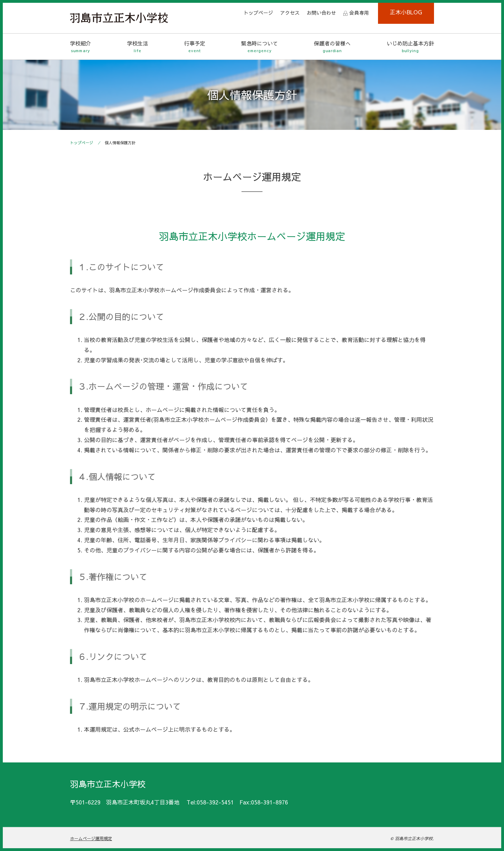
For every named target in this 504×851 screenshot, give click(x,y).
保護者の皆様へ (332, 47)
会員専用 (359, 13)
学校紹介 (80, 47)
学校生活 (138, 47)
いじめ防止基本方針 (410, 47)
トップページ (258, 13)
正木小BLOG (406, 12)
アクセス (290, 13)
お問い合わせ (321, 13)
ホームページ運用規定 (91, 838)
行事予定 (195, 47)
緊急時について (260, 47)
